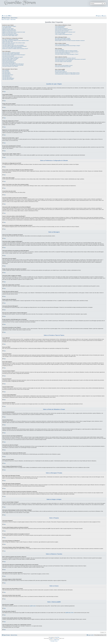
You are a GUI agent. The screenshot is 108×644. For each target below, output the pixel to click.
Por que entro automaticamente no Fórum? (10, 34)
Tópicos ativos (13, 20)
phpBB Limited (33, 606)
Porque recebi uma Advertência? (8, 62)
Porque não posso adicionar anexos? (9, 61)
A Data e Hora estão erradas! (8, 42)
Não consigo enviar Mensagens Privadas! (63, 38)
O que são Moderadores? (60, 27)
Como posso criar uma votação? (8, 56)
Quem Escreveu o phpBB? (60, 71)
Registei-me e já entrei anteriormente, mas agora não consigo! (14, 32)
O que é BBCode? (6, 70)
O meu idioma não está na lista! (8, 44)
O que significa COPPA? (7, 27)
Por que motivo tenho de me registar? (9, 26)
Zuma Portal (57, 637)
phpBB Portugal (56, 640)
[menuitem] (10, 16)
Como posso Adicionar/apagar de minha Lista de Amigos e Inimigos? (68, 46)
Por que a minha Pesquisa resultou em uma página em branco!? (67, 52)
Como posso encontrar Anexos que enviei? (63, 67)
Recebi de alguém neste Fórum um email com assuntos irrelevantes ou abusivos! (70, 41)
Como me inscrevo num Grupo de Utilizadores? (64, 30)
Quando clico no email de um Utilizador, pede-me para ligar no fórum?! (15, 49)
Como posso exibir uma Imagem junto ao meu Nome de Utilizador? (15, 46)
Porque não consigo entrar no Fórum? (9, 31)
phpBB (51, 638)
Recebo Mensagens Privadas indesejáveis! (63, 39)
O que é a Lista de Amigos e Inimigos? (62, 44)
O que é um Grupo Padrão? (60, 33)
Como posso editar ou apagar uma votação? (10, 58)
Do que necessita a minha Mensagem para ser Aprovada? (13, 65)
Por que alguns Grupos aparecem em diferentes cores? (65, 32)
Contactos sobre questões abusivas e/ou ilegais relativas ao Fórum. (67, 73)
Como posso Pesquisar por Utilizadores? (62, 53)
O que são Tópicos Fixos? (7, 77)
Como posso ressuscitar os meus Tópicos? (10, 66)
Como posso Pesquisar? (60, 50)
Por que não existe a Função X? (61, 72)
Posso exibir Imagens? (6, 74)
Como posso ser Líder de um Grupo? (62, 31)
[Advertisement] (54, 11)
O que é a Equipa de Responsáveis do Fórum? (64, 34)
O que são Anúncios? (6, 76)
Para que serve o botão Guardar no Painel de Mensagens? (13, 64)
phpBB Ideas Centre (69, 613)
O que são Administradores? (60, 26)
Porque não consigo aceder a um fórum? (10, 59)
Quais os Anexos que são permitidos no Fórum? (64, 65)
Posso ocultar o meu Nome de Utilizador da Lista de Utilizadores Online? (16, 41)
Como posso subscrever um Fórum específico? (64, 60)
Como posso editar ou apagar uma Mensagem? (11, 54)
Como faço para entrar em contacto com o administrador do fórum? (67, 74)
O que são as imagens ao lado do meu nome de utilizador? (13, 45)
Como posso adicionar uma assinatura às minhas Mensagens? (14, 55)
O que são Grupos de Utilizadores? (61, 29)
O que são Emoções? (6, 73)
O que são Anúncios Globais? (8, 75)
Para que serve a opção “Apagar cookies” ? (10, 35)
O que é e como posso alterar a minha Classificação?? (12, 47)
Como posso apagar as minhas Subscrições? (63, 62)
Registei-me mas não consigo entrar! (9, 30)
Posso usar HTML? (6, 71)
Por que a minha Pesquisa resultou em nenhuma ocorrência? (66, 51)
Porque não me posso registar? (8, 29)
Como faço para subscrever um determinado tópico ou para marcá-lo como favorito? (70, 59)
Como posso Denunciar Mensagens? (9, 63)
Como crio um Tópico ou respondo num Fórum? (11, 53)
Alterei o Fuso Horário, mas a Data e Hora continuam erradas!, (14, 43)
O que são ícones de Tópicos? (8, 79)
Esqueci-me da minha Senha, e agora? (9, 33)
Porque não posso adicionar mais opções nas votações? (13, 57)
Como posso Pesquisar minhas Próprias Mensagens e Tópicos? (67, 54)
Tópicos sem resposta (6, 20)
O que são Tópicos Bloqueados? (8, 78)
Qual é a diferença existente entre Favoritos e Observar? (65, 58)
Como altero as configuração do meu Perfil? (10, 39)
